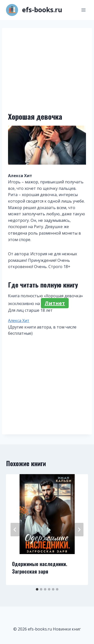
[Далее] (79, 530)
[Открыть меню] (83, 10)
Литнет (55, 303)
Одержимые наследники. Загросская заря (40, 568)
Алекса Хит (19, 321)
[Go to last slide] (15, 530)
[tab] (37, 589)
